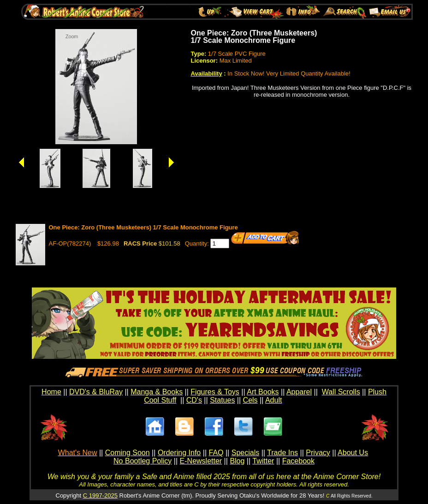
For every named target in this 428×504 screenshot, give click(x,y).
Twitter (263, 461)
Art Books (263, 392)
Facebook (298, 461)
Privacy (318, 453)
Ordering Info (179, 453)
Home (51, 392)
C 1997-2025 (100, 495)
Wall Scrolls (341, 392)
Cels (250, 400)
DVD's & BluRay (96, 392)
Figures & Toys (215, 392)
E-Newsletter (201, 461)
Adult (273, 400)
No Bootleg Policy (143, 461)
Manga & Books (157, 392)
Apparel (299, 392)
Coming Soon (128, 453)
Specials (245, 453)
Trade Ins (282, 453)
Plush (377, 392)
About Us (353, 453)
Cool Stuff (160, 400)
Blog (237, 461)
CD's (194, 400)
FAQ (216, 453)
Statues (222, 400)
